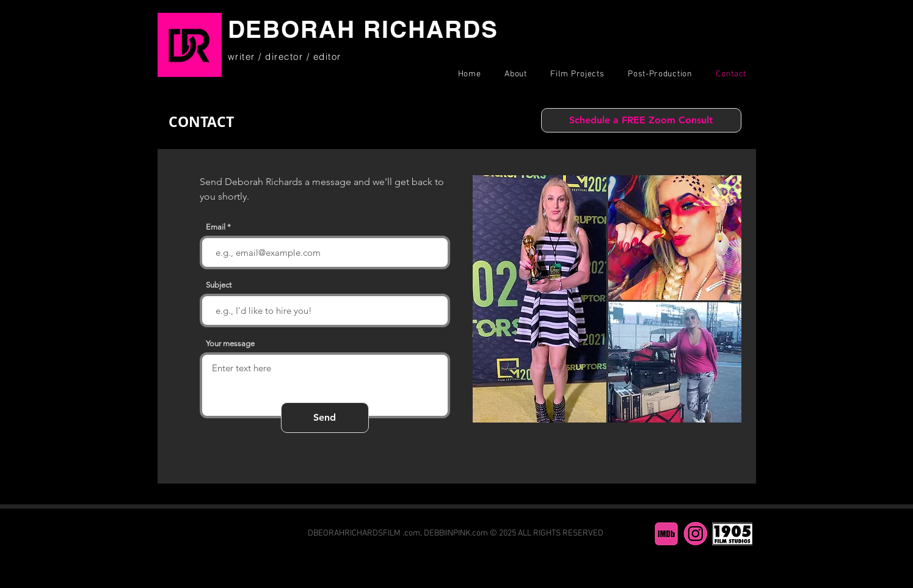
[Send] (325, 418)
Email (216, 227)
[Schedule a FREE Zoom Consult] (641, 120)
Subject (219, 285)
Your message (230, 343)
